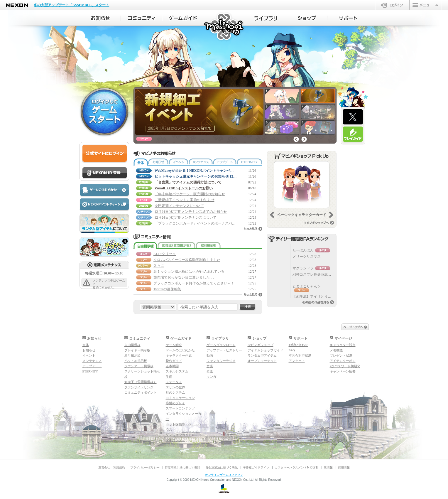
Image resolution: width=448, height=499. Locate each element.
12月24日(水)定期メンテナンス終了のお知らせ (191, 212)
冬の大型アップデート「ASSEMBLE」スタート (71, 5)
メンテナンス (201, 162)
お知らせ (158, 162)
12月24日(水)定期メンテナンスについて (186, 218)
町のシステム (175, 392)
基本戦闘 (172, 366)
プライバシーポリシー (145, 467)
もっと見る (253, 229)
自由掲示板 (145, 245)
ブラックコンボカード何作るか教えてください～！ (194, 283)
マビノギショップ (261, 345)
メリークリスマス (307, 257)
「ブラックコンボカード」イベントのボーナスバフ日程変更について (196, 223)
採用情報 (344, 467)
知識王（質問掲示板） (176, 245)
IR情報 (328, 467)
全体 (141, 162)
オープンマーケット (262, 361)
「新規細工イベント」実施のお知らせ (185, 200)
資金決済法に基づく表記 (222, 467)
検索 (247, 307)
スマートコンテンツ (180, 408)
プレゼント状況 (341, 355)
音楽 (210, 366)
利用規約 (119, 467)
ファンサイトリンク (139, 387)
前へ (296, 139)
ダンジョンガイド (179, 435)
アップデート (225, 162)
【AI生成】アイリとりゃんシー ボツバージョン (331, 296)
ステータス (174, 382)
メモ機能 (336, 350)
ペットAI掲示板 (136, 361)
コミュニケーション (180, 398)
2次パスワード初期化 (345, 366)
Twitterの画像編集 (167, 289)
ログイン (393, 5)
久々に (159, 266)
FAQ (292, 350)
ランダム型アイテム (262, 355)
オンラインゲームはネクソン (224, 475)
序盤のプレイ (175, 403)
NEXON (17, 5)
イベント (179, 162)
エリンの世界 (175, 387)
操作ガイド (174, 361)
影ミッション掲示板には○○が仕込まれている (189, 272)
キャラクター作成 (179, 355)
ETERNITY (250, 162)
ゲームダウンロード (221, 345)
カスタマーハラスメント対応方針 (297, 467)
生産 (169, 377)
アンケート (297, 361)
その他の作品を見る (318, 302)
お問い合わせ (298, 345)
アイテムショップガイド (265, 350)
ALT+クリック (165, 254)
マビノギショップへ (319, 223)
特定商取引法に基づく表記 (182, 467)
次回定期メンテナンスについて (179, 206)
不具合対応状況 (300, 355)
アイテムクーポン (343, 361)
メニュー (426, 5)
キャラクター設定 (343, 345)
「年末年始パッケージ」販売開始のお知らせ (190, 194)
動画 (210, 355)
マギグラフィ (175, 440)
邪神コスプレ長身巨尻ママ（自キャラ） (324, 274)
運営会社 (104, 467)
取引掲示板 (208, 245)
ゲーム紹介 (174, 345)
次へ (304, 139)
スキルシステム (177, 371)
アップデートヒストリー (224, 350)
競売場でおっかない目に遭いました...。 (185, 277)
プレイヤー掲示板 (137, 350)
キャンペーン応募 (343, 371)
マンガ (211, 377)
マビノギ (224, 27)
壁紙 (210, 371)
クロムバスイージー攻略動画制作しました (187, 260)
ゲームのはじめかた (180, 350)
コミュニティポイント (141, 392)
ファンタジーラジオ (221, 361)
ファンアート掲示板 (139, 366)
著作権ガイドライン (256, 467)
